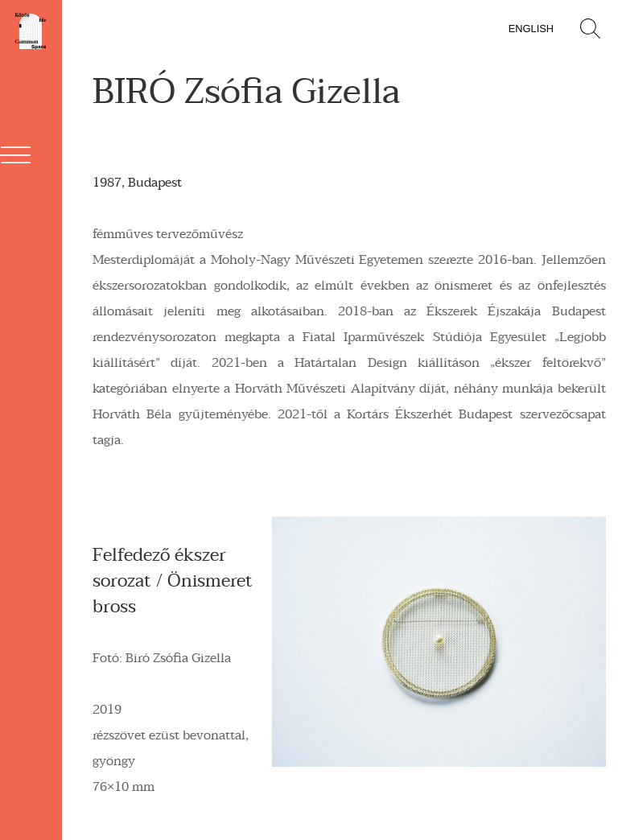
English (531, 29)
